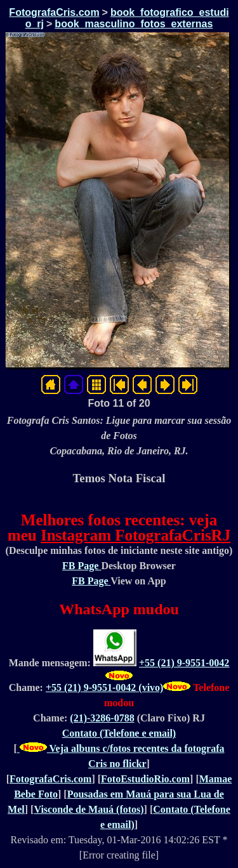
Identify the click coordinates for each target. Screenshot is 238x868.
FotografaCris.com (54, 12)
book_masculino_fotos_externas (134, 24)
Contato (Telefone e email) (119, 733)
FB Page (82, 566)
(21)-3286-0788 (102, 718)
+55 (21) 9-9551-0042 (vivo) (105, 687)
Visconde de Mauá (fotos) (89, 809)
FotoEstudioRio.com (145, 779)
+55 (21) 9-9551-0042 (184, 663)
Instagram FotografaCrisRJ (136, 535)
